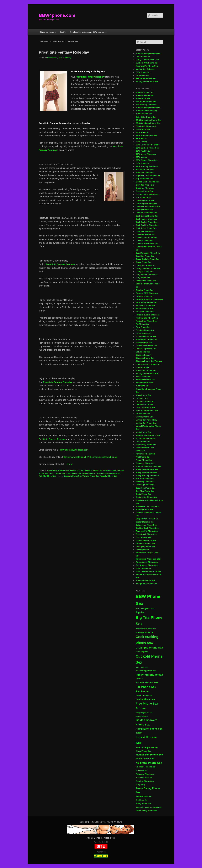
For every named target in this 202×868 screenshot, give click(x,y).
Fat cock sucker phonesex (148, 315)
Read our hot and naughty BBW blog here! (88, 32)
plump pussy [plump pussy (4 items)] (140, 785)
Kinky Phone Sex (89, 473)
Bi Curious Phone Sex (146, 170)
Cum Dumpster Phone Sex (91, 471)
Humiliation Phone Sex (146, 370)
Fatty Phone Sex (143, 327)
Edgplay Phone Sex (145, 290)
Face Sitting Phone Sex (146, 302)
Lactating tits (142, 398)
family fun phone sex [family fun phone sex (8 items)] (149, 675)
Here (69, 464)
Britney (68, 58)
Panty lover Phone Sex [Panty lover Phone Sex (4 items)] (144, 778)
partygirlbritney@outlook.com (74, 450)
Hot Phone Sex (142, 367)
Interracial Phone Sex (145, 380)
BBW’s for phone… (48, 32)
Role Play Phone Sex (47, 476)
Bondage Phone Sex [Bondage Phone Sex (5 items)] (145, 632)
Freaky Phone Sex (73, 473)
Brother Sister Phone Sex (147, 194)
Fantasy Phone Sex (57, 473)
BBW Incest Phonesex (146, 154)
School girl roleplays (145, 485)
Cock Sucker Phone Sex (68, 471)
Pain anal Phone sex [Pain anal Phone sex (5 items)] (145, 774)
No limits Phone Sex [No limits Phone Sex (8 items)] (149, 763)
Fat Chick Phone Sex (145, 312)
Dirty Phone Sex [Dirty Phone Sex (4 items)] (142, 667)
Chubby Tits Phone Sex (146, 213)
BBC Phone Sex (143, 129)
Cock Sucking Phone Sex (147, 225)
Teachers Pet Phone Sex (147, 66)
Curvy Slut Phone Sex (146, 265)
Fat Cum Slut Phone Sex (147, 318)
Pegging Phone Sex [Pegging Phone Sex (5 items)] (145, 781)
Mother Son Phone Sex (146, 423)
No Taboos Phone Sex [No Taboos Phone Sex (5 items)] (146, 767)
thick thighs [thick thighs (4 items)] (158, 807)
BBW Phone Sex (143, 72)
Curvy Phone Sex (143, 262)
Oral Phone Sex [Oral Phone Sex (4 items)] (141, 770)
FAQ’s (63, 32)
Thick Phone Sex (143, 537)
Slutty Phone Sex (143, 494)
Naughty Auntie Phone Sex (148, 435)
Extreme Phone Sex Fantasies (149, 299)
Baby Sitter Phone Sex (146, 117)
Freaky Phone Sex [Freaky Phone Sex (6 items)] (145, 699)
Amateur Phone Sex (145, 95)
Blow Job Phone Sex (145, 185)
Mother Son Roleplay (145, 69)
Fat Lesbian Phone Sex (146, 321)
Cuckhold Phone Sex (145, 234)
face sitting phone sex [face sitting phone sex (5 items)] (146, 671)
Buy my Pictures (143, 197)
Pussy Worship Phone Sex (148, 475)
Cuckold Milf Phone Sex (146, 237)
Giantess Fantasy (144, 355)
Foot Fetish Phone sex (146, 336)
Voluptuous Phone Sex (146, 584)
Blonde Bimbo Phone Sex (147, 182)
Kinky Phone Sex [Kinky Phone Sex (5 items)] (143, 751)
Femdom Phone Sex (145, 330)
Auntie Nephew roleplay (146, 111)
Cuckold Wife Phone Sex (147, 63)
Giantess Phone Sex (145, 358)
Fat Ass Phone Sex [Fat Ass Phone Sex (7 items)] (147, 683)
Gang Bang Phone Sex (146, 349)
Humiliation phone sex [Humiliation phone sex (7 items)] (149, 729)
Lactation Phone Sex (145, 401)
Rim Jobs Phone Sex (145, 479)
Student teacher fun (145, 522)
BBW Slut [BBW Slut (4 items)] (139, 609)
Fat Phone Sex (142, 75)
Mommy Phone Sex (144, 417)
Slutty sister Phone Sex (146, 497)
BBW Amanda (142, 132)
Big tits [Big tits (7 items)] (140, 612)
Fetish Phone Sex (144, 333)
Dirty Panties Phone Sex (147, 275)
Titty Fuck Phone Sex (145, 544)
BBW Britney (52, 471)
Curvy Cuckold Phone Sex (148, 60)
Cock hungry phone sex (146, 219)
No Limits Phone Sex (145, 581)
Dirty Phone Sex (109, 471)
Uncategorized (142, 550)
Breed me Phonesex (145, 188)
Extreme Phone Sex (145, 296)
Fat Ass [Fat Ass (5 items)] (139, 679)
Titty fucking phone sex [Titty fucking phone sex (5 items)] (147, 811)
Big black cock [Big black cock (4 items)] (149, 609)
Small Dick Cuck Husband (147, 506)
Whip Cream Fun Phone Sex (148, 571)
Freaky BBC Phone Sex (146, 340)
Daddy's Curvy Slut (144, 272)
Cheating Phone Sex (145, 200)
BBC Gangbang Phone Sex (148, 123)
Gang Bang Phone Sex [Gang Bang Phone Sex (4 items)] (144, 713)
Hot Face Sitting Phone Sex (148, 364)
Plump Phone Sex (144, 460)
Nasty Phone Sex (143, 432)
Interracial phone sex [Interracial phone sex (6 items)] (147, 747)
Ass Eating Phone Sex (146, 78)
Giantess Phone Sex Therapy (149, 361)
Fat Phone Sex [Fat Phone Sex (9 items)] (146, 687)
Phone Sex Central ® (101, 842)
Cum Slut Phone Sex (145, 256)
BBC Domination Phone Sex (148, 120)
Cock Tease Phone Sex (146, 228)
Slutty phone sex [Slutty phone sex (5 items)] (143, 804)
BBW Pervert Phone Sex (147, 160)
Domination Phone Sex (146, 281)
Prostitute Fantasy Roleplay (64, 52)
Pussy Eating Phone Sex (147, 469)
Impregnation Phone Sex (147, 81)
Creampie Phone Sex (73, 476)
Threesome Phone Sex (146, 540)
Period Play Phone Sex (146, 445)
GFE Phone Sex (143, 352)
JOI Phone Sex (142, 386)
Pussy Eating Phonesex (146, 472)
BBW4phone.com (57, 15)
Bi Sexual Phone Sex (145, 173)
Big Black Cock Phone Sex (148, 176)
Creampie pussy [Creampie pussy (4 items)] (142, 652)
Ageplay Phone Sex (145, 92)
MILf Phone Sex (143, 414)
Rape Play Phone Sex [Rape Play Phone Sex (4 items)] (144, 796)
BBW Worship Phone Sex (147, 166)
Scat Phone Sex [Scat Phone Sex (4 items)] (142, 800)
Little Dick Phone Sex (145, 407)
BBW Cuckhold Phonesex (147, 145)
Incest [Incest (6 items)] (139, 733)
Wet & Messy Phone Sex (147, 565)
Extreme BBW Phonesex (147, 293)
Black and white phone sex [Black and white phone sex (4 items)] (146, 629)
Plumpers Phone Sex (145, 463)
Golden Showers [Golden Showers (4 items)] (142, 716)
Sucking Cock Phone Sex (147, 528)
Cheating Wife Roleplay (146, 203)
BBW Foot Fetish (143, 151)
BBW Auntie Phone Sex (146, 135)
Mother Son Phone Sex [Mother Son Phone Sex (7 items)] (149, 755)
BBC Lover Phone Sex (146, 126)
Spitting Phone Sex (144, 509)
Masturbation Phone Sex (147, 411)
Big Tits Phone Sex (144, 179)
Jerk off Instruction (144, 383)
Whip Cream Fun (143, 568)
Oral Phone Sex (143, 57)
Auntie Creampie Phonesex (148, 54)
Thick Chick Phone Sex (146, 534)
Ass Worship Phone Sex (147, 105)
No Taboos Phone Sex (146, 438)
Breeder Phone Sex (144, 191)
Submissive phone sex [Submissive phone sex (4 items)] (144, 807)
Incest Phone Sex (144, 377)
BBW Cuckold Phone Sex (147, 148)
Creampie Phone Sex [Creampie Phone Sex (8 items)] (149, 648)
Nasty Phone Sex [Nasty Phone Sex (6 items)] (145, 759)
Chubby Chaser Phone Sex (148, 207)
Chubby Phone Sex (144, 210)
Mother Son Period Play (146, 420)
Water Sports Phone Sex (147, 562)
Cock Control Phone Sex (147, 216)
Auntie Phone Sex (144, 114)
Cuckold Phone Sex (91, 476)
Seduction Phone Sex (145, 488)
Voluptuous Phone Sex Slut (148, 559)
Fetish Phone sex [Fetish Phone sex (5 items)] (144, 696)
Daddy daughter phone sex (148, 268)
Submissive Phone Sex (146, 525)
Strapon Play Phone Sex (147, 519)
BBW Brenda (141, 138)
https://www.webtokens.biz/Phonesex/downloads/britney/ (90, 457)
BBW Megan (141, 157)
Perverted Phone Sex (145, 454)
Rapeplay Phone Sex (108, 476)
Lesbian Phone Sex (144, 404)
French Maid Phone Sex (146, 346)
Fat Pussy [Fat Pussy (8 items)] (142, 691)
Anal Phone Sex (143, 98)
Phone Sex (101, 852)
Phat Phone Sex (143, 457)
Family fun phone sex (145, 305)
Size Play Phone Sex (145, 491)
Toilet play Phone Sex (145, 547)
